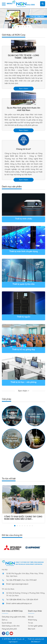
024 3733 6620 (15, 580)
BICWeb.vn (35, 642)
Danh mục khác (35, 611)
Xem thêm (24, 89)
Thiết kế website (34, 639)
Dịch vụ (5, 620)
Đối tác (31, 617)
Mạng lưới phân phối (9, 629)
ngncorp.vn (13, 642)
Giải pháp (7, 399)
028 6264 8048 (15, 600)
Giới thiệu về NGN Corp (14, 35)
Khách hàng (32, 620)
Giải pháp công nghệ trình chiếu (14, 617)
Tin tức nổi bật (9, 479)
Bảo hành (32, 629)
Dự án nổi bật (7, 623)
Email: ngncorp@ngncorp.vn (17, 584)
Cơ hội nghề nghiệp (35, 626)
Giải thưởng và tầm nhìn (11, 626)
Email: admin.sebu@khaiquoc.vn (19, 604)
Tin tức (31, 623)
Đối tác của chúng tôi (12, 535)
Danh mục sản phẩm (12, 187)
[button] (15, 526)
